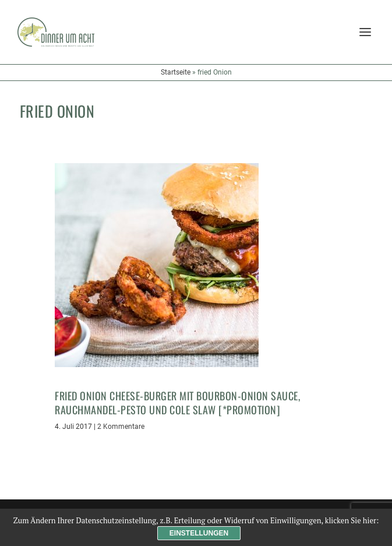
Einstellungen (199, 533)
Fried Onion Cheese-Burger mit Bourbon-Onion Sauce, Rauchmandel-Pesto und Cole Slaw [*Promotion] (177, 402)
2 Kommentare (121, 427)
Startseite (176, 72)
